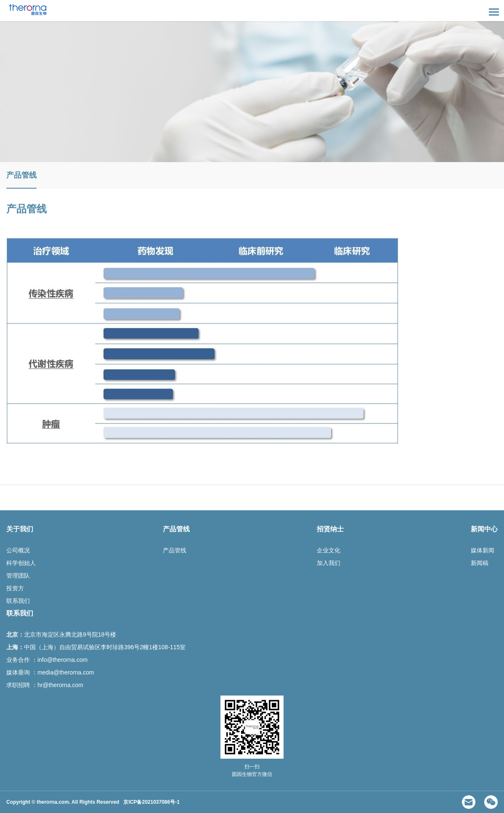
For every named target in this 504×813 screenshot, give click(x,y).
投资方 (15, 588)
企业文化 (329, 550)
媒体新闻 (483, 550)
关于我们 (20, 529)
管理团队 (18, 576)
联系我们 (18, 601)
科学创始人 (21, 563)
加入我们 (329, 563)
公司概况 (18, 550)
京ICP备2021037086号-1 (151, 802)
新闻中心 (484, 529)
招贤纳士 (330, 529)
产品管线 (21, 175)
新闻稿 (480, 563)
